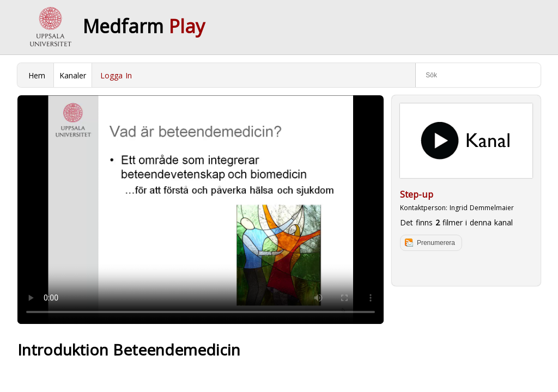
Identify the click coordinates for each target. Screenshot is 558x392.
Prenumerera (436, 243)
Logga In (116, 75)
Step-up (417, 194)
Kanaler (73, 75)
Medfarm (144, 26)
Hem (37, 75)
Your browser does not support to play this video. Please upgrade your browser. (201, 210)
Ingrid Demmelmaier (482, 208)
